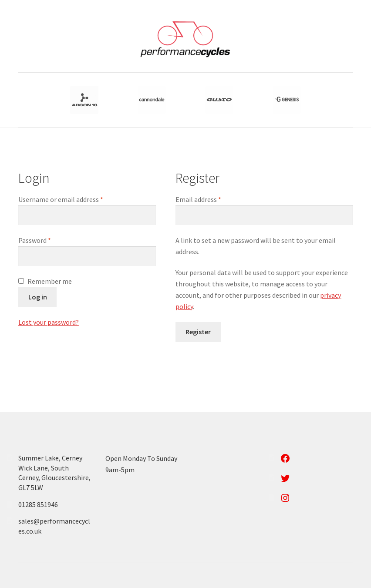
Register (198, 332)
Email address (211, 199)
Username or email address (74, 199)
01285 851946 (38, 504)
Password (47, 240)
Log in (38, 297)
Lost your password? (49, 322)
